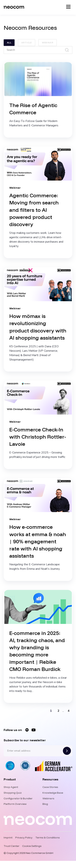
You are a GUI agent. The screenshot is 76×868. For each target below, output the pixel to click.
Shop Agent (11, 787)
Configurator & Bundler (18, 798)
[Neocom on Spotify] (27, 730)
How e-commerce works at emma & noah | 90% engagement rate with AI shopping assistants (38, 541)
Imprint (8, 838)
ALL (9, 43)
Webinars (48, 798)
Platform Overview (15, 804)
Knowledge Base (53, 793)
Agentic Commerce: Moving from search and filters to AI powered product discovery (34, 210)
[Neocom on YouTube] (34, 730)
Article (27, 43)
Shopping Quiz (13, 793)
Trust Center (11, 846)
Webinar (48, 43)
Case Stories (50, 787)
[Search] (38, 50)
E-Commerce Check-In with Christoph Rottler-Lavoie (38, 437)
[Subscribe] (67, 751)
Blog (45, 804)
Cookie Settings (32, 846)
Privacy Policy (24, 838)
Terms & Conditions (48, 838)
